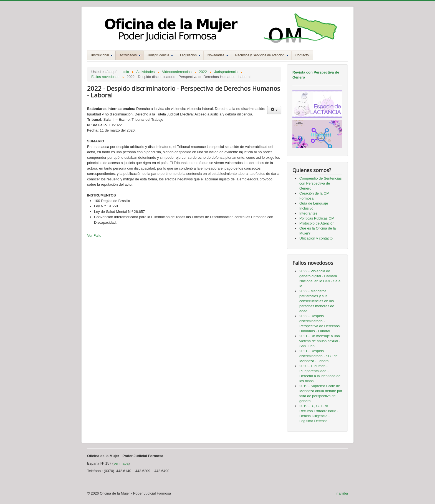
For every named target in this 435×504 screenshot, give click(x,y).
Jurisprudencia (160, 55)
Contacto (302, 55)
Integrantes (308, 213)
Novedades (218, 55)
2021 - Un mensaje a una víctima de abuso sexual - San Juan (320, 341)
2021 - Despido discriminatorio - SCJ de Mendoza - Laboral (318, 356)
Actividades (130, 55)
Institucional (102, 55)
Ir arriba (342, 493)
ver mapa (121, 463)
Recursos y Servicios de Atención (262, 55)
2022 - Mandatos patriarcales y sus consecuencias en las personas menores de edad (317, 301)
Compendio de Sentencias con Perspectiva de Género (321, 183)
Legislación (190, 55)
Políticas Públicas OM (317, 218)
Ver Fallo (94, 235)
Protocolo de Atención (317, 223)
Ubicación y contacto (316, 238)
